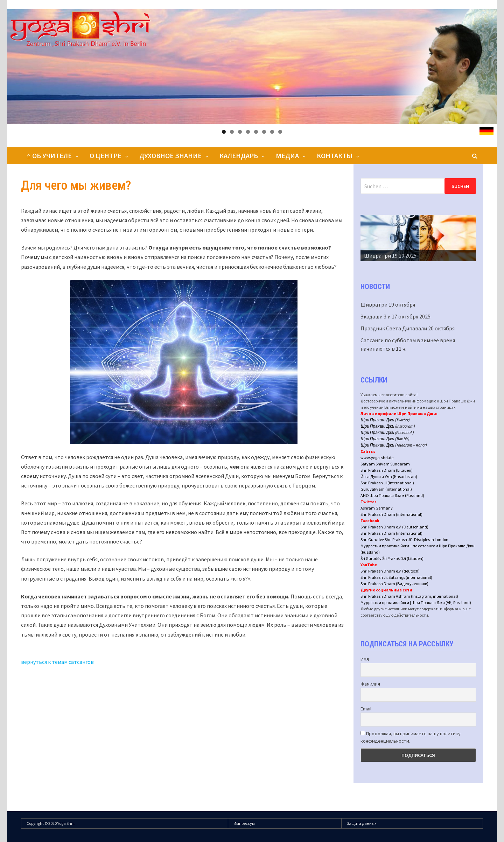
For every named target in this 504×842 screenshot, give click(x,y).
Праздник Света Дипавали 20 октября (408, 328)
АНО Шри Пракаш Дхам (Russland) (392, 495)
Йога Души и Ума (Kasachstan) (389, 476)
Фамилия (370, 684)
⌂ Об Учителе (49, 156)
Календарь (239, 156)
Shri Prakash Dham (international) (391, 514)
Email (366, 709)
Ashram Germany (377, 508)
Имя (365, 659)
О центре (106, 156)
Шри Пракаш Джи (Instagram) (388, 426)
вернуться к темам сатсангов (57, 662)
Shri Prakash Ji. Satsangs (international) (396, 577)
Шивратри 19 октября (388, 304)
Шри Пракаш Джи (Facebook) (387, 432)
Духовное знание (170, 156)
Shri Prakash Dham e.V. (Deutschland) (394, 527)
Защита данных (362, 823)
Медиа (287, 156)
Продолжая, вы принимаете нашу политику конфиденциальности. (411, 737)
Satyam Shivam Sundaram (385, 464)
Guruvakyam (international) (386, 489)
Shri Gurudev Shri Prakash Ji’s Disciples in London (404, 539)
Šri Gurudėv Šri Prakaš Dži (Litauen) (392, 558)
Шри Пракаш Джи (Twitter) (385, 420)
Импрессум (244, 823)
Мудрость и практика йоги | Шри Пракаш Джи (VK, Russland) (416, 602)
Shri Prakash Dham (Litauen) (387, 470)
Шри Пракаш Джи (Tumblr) (385, 439)
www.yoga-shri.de (377, 458)
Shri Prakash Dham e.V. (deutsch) (390, 571)
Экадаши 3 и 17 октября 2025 (395, 316)
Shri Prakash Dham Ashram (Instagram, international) (409, 596)
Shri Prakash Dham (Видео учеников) (394, 584)
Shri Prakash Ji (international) (387, 483)
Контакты (335, 156)
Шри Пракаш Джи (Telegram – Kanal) (394, 445)
